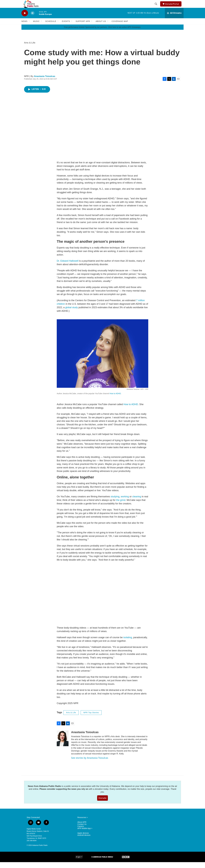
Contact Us (82, 830)
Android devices (84, 841)
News (24, 27)
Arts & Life (30, 49)
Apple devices (83, 839)
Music (36, 27)
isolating (128, 643)
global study (72, 313)
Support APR (83, 27)
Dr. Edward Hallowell (68, 267)
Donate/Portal (173, 7)
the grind (121, 506)
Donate (102, 804)
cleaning (137, 502)
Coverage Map (120, 27)
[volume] (33, 19)
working (125, 502)
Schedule (51, 27)
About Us (101, 27)
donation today (102, 795)
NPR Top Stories (91, 718)
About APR (82, 828)
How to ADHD (115, 399)
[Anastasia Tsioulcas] (63, 744)
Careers (81, 832)
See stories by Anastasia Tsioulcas (90, 764)
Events (66, 27)
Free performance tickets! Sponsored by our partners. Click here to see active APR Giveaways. (102, 33)
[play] (25, 19)
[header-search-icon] (156, 7)
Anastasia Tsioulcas (45, 82)
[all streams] (174, 19)
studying (115, 502)
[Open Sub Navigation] (29, 27)
